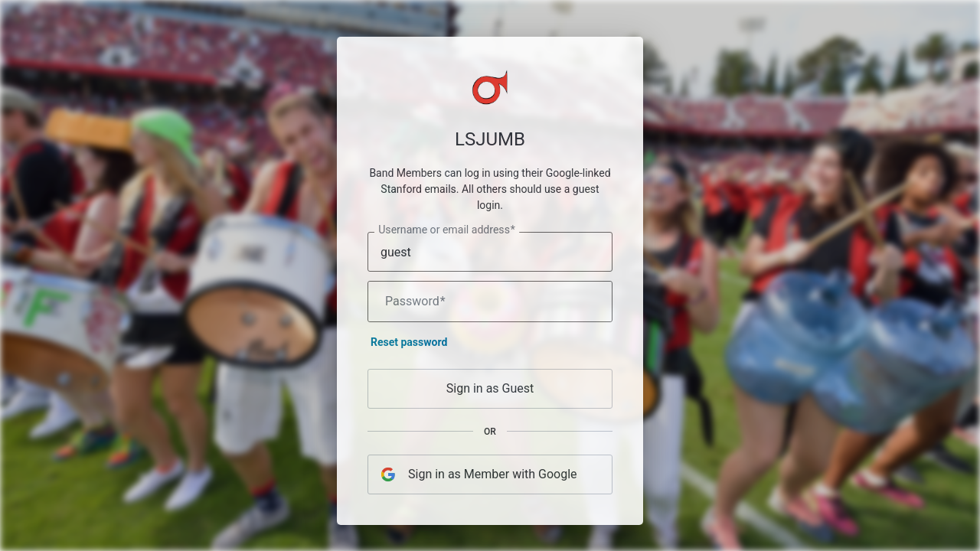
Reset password (409, 345)
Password (415, 305)
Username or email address (447, 233)
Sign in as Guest (490, 391)
